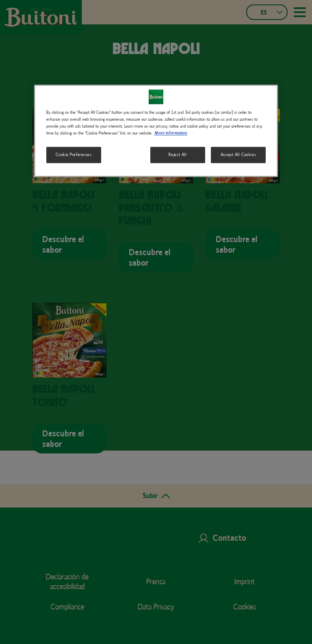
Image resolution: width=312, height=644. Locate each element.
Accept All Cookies (238, 154)
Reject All (178, 154)
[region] (156, 131)
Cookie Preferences (74, 154)
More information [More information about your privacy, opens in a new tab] (171, 133)
